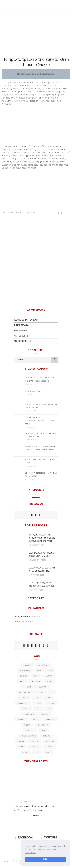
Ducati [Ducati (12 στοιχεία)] (28, 687)
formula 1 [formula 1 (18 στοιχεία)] (23, 703)
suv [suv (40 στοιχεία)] (21, 747)
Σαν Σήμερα (21, 330)
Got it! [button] (45, 859)
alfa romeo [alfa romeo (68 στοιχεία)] (25, 671)
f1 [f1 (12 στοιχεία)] (52, 692)
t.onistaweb (29, 622)
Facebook (24, 838)
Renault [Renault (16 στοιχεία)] (47, 736)
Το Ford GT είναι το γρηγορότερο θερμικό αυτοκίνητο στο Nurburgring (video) (41, 421)
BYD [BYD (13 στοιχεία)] (22, 681)
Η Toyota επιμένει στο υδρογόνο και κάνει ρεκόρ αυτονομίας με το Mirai (42, 538)
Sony (33, 212)
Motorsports (22, 341)
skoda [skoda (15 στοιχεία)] (21, 741)
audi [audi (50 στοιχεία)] (50, 671)
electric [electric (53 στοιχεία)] (43, 687)
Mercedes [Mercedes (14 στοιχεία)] (50, 720)
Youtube (49, 838)
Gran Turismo (15, 212)
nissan (26, 212)
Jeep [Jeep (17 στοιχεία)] (38, 709)
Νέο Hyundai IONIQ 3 (33, 391)
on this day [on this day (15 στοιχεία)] (43, 725)
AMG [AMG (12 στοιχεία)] (39, 671)
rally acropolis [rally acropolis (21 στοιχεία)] (29, 736)
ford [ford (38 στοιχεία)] (48, 698)
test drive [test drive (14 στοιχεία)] (35, 747)
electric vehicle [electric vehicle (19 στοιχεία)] (27, 692)
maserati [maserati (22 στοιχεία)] (21, 720)
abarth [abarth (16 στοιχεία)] (28, 665)
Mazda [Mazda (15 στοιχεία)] (35, 720)
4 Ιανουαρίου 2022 (37, 575)
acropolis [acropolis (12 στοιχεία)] (43, 665)
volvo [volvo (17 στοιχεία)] (25, 752)
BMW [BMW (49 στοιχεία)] (36, 676)
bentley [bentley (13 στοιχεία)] (23, 676)
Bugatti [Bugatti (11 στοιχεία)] (49, 676)
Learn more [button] (30, 853)
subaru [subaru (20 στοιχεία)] (34, 741)
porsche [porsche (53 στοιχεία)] (30, 730)
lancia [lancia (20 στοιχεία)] (45, 714)
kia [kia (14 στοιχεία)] (49, 709)
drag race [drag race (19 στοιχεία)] (35, 681)
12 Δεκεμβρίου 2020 (37, 560)
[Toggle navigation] (69, 5)
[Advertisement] (36, 28)
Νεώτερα (17, 802)
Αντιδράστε (21, 336)
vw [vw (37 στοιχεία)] (37, 752)
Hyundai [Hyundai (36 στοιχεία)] (25, 709)
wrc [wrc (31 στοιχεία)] (47, 752)
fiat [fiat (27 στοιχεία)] (37, 698)
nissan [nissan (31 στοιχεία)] (27, 725)
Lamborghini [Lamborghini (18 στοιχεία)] (29, 714)
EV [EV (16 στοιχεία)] (42, 692)
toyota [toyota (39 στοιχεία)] (49, 747)
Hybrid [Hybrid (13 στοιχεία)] (51, 703)
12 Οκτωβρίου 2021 (37, 545)
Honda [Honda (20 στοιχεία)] (38, 703)
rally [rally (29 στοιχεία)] (44, 730)
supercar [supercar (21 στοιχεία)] (49, 741)
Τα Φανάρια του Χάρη (27, 320)
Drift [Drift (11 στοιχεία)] (50, 681)
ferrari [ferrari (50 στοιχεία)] (25, 698)
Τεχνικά (25, 802)
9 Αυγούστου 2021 (36, 590)
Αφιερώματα (21, 325)
